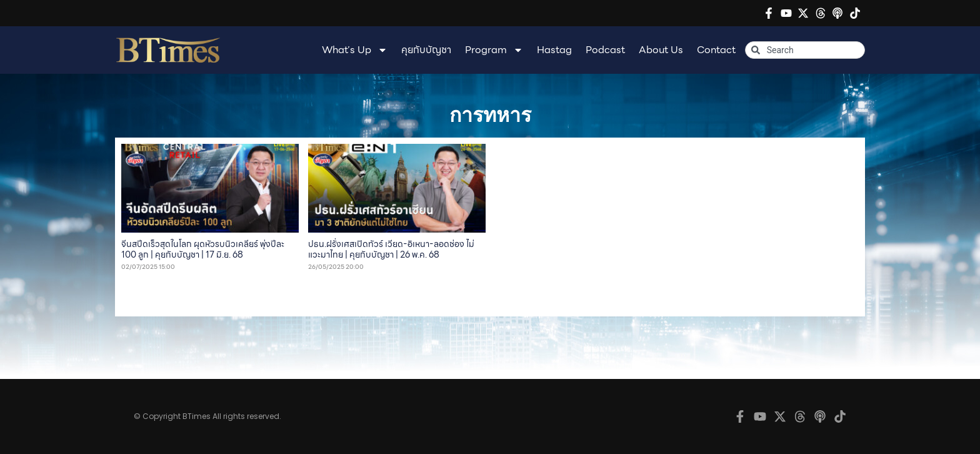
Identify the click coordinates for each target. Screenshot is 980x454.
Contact (716, 50)
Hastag (554, 50)
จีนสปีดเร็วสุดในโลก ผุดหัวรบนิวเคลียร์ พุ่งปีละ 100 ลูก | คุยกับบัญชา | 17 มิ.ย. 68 (203, 249)
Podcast (605, 50)
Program (494, 50)
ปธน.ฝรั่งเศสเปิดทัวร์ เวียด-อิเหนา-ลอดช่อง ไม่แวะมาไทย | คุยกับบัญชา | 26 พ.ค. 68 (391, 249)
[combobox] (805, 50)
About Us (661, 50)
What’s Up (355, 50)
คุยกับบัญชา (426, 50)
